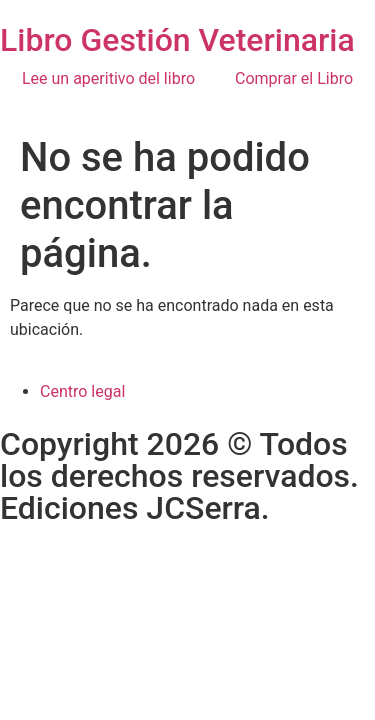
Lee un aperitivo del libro (108, 78)
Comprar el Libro (294, 78)
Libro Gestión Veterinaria (177, 40)
